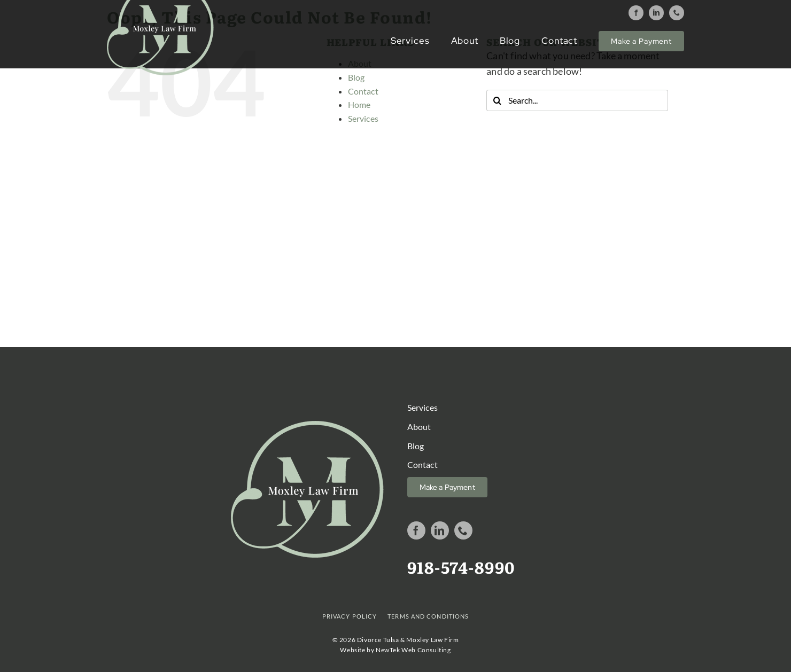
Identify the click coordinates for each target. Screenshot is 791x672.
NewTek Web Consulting (413, 650)
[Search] (497, 100)
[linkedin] (656, 13)
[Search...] (577, 100)
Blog (356, 77)
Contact (363, 91)
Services (363, 118)
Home (359, 104)
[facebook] (636, 13)
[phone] (677, 13)
